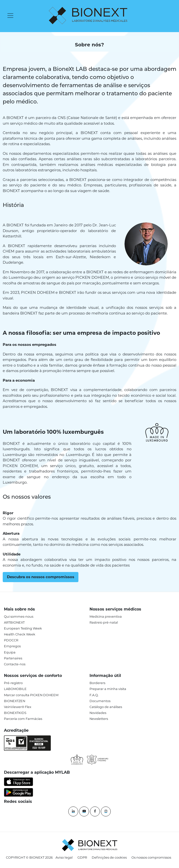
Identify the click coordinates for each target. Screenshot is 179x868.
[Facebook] (95, 811)
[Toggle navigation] (10, 16)
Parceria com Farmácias (23, 719)
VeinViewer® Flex (18, 707)
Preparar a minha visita (108, 689)
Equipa (10, 652)
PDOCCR (11, 640)
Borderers (97, 683)
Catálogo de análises (106, 707)
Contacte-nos (15, 664)
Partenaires (13, 658)
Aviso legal (64, 857)
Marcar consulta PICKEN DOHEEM (31, 695)
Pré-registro (13, 683)
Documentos (100, 701)
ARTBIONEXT (14, 622)
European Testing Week (23, 628)
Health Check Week (20, 634)
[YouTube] (84, 811)
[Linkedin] (73, 811)
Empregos (12, 646)
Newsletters (99, 719)
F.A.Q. (94, 695)
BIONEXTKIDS (15, 713)
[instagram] (106, 811)
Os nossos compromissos (151, 857)
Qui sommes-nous (19, 617)
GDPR (82, 857)
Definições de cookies (109, 857)
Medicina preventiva (106, 617)
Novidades (98, 713)
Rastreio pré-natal (104, 622)
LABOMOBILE (15, 689)
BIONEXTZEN (15, 701)
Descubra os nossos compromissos (41, 577)
